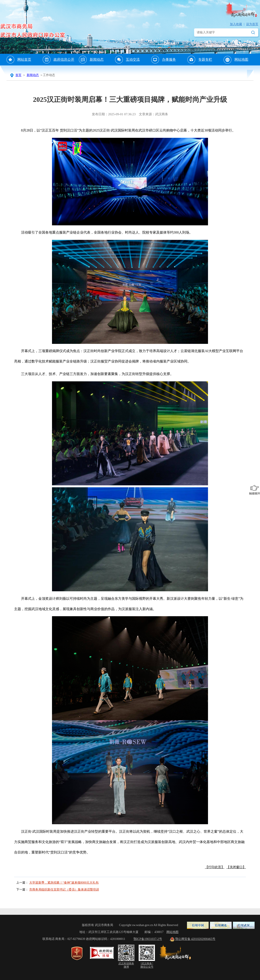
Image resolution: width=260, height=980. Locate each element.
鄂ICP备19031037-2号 (148, 939)
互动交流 (133, 59)
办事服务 (169, 59)
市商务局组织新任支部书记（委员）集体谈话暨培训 (64, 890)
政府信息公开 (64, 59)
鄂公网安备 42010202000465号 (193, 939)
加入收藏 (236, 24)
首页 (18, 75)
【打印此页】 (215, 867)
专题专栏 (205, 59)
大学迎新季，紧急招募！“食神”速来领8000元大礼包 (64, 883)
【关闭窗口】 (236, 867)
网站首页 (24, 59)
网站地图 (241, 59)
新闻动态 (97, 59)
